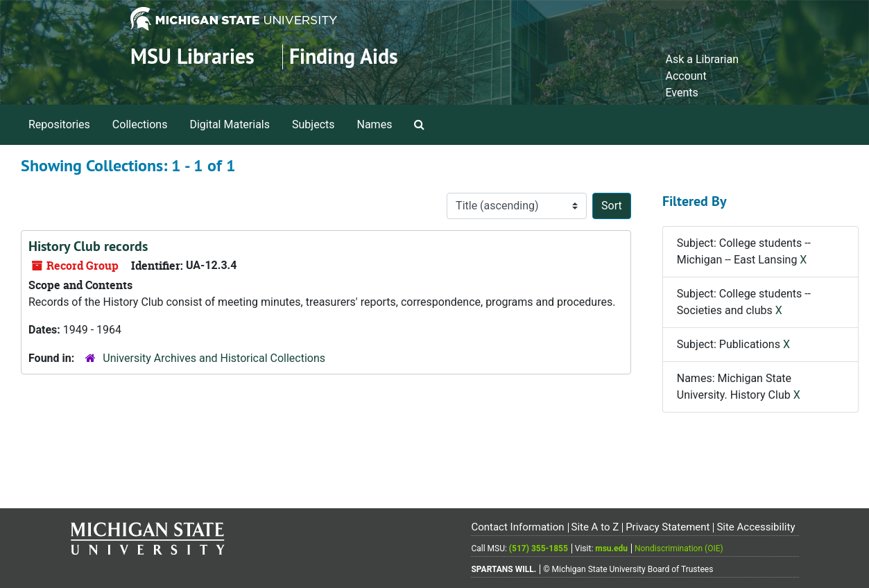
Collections (140, 124)
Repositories (59, 124)
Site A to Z (595, 527)
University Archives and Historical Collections (214, 358)
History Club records (88, 246)
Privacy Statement (668, 527)
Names (375, 124)
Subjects (313, 124)
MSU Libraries (192, 57)
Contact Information (517, 527)
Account (686, 76)
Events (681, 93)
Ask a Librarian (702, 59)
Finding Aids (344, 57)
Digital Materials (230, 124)
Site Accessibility (756, 527)
